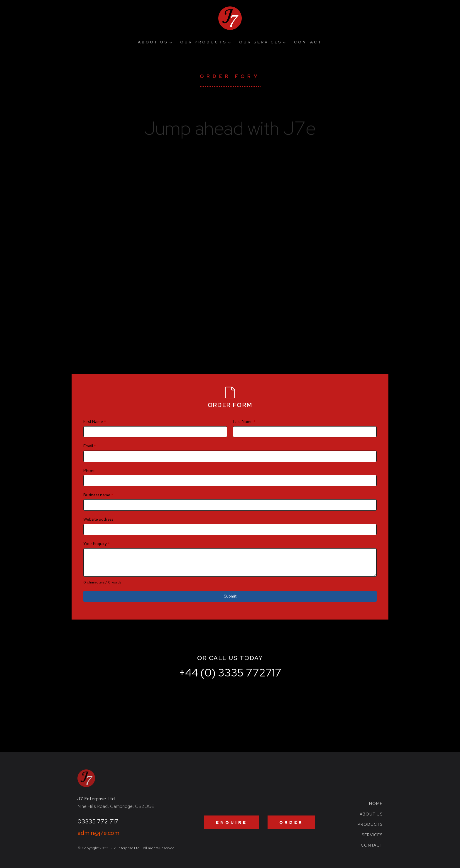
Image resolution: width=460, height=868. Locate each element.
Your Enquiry (97, 544)
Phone (89, 471)
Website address (98, 519)
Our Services (261, 42)
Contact (308, 42)
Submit (230, 596)
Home (376, 804)
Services (372, 835)
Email (90, 446)
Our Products (203, 42)
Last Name (244, 422)
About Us (153, 42)
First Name (95, 422)
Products (370, 824)
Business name (98, 495)
